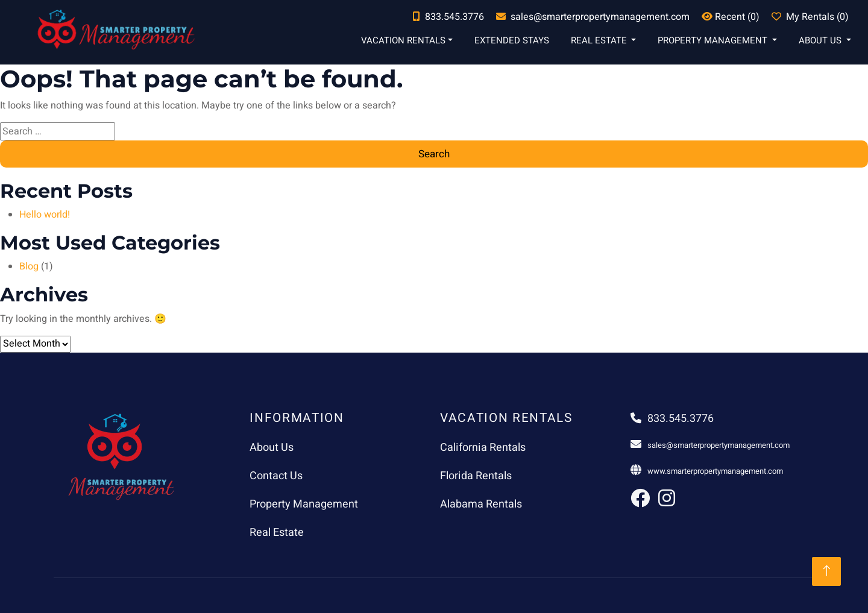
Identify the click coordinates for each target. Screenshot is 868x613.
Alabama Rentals (481, 504)
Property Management (714, 40)
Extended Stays (512, 40)
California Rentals (483, 448)
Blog (29, 266)
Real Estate (600, 40)
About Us (821, 40)
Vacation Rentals (403, 40)
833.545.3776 (672, 419)
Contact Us (276, 476)
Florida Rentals (476, 476)
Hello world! (45, 215)
